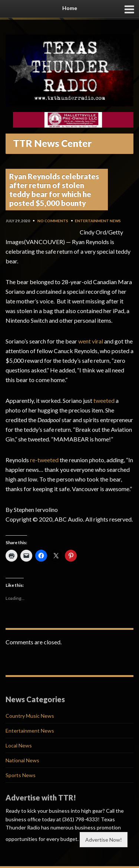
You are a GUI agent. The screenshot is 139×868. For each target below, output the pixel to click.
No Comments (53, 221)
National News (22, 760)
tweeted (104, 400)
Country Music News (30, 716)
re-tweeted (44, 460)
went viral (91, 341)
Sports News (21, 775)
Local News (19, 745)
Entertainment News (98, 221)
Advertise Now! (104, 840)
